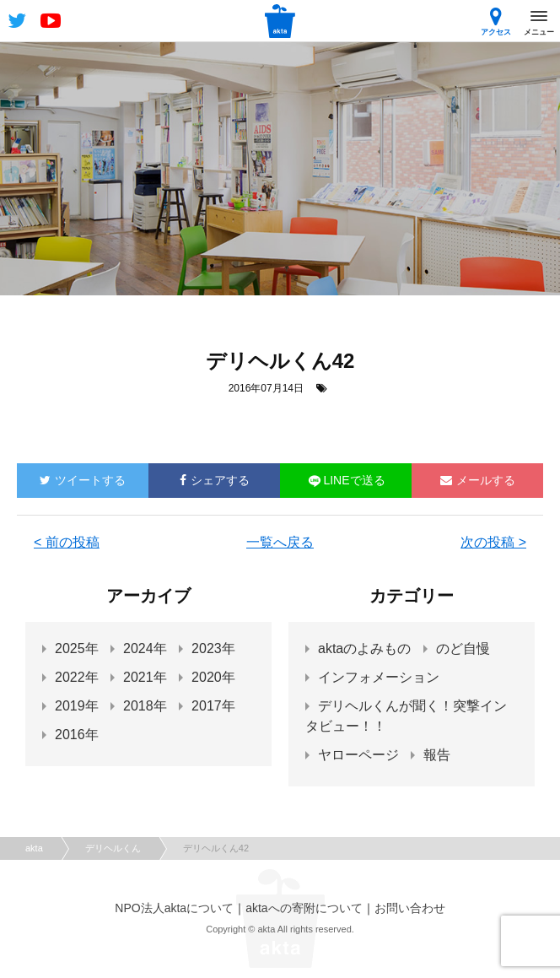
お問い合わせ (410, 908)
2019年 (77, 706)
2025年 (77, 648)
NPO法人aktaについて (174, 908)
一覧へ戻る (280, 542)
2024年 (145, 648)
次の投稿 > (493, 542)
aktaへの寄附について (304, 908)
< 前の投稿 (67, 542)
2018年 (145, 706)
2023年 (213, 648)
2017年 (213, 706)
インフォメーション (379, 677)
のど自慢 (463, 648)
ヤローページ (358, 755)
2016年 (77, 735)
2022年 (77, 677)
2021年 (145, 677)
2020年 (213, 677)
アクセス (496, 22)
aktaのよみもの (364, 648)
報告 (437, 755)
